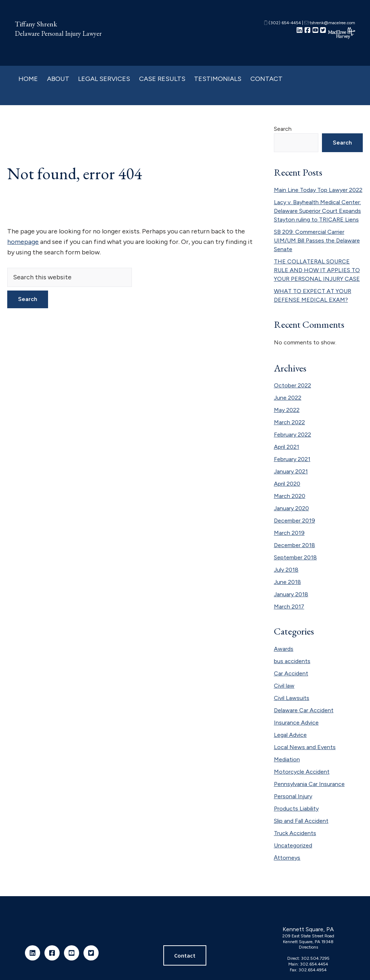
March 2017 (289, 607)
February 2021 (292, 459)
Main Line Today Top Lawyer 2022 (318, 190)
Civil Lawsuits (292, 698)
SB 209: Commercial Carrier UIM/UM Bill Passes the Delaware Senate (317, 240)
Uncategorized (293, 845)
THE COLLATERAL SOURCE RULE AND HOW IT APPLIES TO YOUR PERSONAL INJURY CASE (317, 270)
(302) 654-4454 (283, 23)
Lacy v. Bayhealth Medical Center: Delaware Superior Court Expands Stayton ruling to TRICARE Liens (317, 211)
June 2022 (288, 398)
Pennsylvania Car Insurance (309, 784)
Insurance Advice (296, 723)
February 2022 (292, 435)
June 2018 (287, 582)
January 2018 (291, 594)
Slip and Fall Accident (301, 821)
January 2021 (291, 471)
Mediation (287, 759)
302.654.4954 (313, 970)
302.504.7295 (315, 958)
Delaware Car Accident (304, 710)
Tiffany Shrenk (36, 24)
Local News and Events (305, 747)
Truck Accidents (295, 833)
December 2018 (294, 545)
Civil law (284, 686)
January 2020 (291, 508)
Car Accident (291, 673)
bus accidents (292, 661)
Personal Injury (293, 796)
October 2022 (292, 385)
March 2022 (289, 422)
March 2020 (290, 496)
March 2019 (289, 533)
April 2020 (287, 484)
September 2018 (295, 557)
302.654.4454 (314, 964)
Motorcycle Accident (302, 772)
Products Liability (296, 809)
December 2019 (294, 521)
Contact (185, 955)
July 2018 (286, 570)
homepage (23, 242)
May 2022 (287, 410)
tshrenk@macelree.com (330, 23)
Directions (308, 947)
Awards (284, 649)
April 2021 (287, 447)
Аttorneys (287, 858)
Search (283, 129)
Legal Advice (290, 735)
